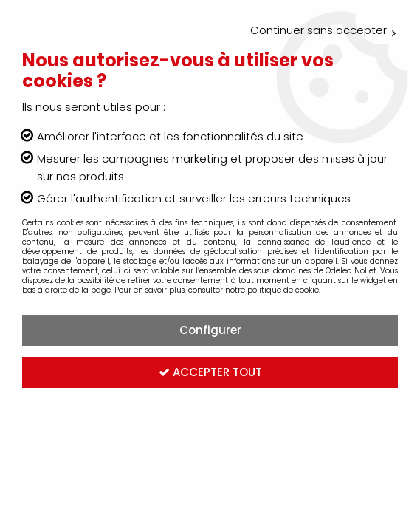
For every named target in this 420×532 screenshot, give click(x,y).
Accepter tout (210, 372)
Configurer (210, 330)
